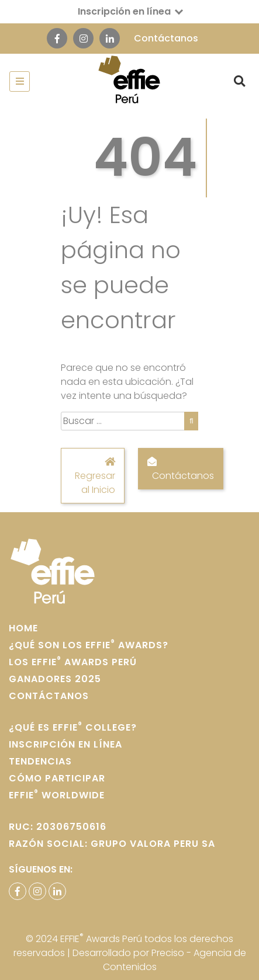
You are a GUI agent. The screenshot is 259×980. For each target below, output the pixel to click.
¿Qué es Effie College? (73, 727)
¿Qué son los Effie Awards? (89, 645)
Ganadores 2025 (55, 679)
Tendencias (40, 761)
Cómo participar (57, 778)
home (23, 628)
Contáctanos (166, 38)
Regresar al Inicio (93, 475)
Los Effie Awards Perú (73, 662)
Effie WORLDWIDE (57, 795)
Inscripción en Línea (65, 744)
